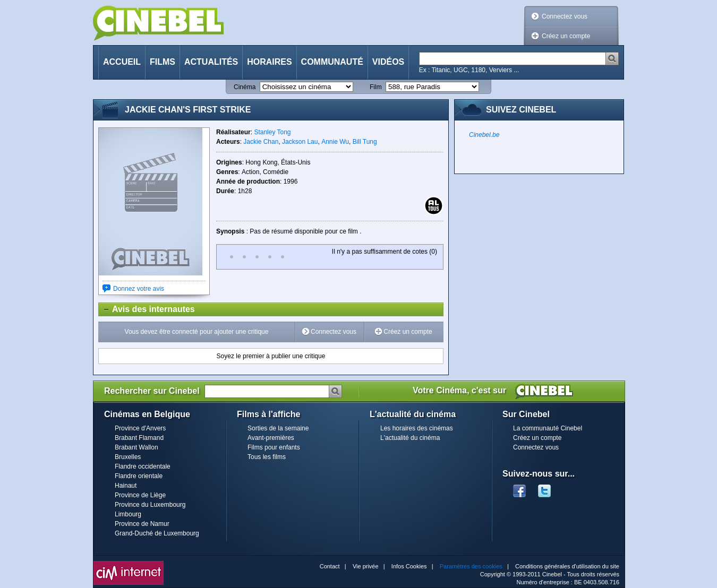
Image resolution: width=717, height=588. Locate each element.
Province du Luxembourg (150, 505)
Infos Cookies (409, 566)
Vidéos (388, 62)
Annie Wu (335, 142)
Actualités (211, 62)
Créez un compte (566, 36)
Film (376, 87)
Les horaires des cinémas (417, 428)
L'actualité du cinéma (410, 438)
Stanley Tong (272, 132)
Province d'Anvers (140, 428)
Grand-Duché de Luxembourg (157, 533)
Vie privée (366, 566)
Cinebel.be (484, 135)
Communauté (332, 62)
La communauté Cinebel (548, 428)
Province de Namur (142, 524)
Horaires (269, 62)
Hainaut (126, 486)
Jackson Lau (300, 142)
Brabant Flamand (139, 438)
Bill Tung (365, 142)
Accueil (122, 62)
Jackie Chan (261, 142)
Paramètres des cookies (471, 566)
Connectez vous (565, 16)
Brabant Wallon (136, 447)
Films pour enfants (274, 447)
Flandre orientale (139, 476)
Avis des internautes (147, 309)
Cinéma (245, 87)
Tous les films (267, 457)
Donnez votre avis (139, 289)
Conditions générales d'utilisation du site (567, 566)
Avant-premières (271, 438)
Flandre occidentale (143, 466)
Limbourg (128, 514)
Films (163, 62)
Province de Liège (140, 495)
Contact (330, 566)
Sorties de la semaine (278, 428)
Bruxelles (128, 457)
